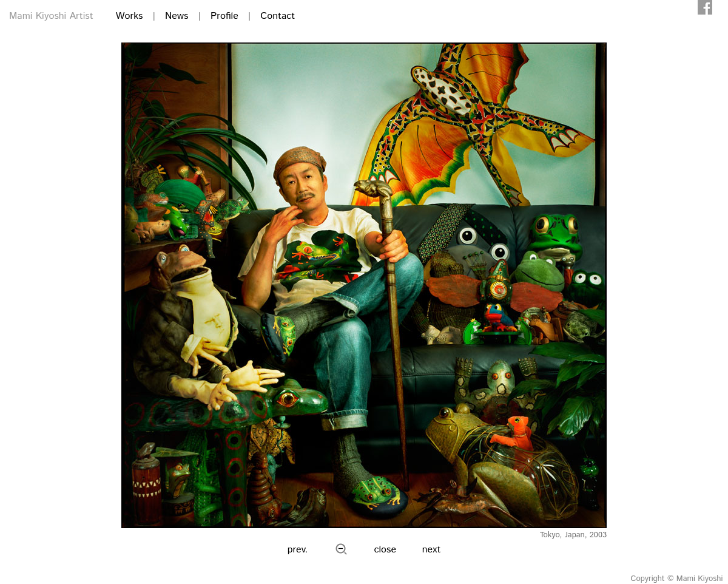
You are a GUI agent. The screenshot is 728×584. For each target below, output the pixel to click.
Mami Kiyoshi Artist (51, 16)
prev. (298, 550)
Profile (224, 16)
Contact (278, 16)
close (386, 550)
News (177, 16)
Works (130, 16)
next (432, 550)
